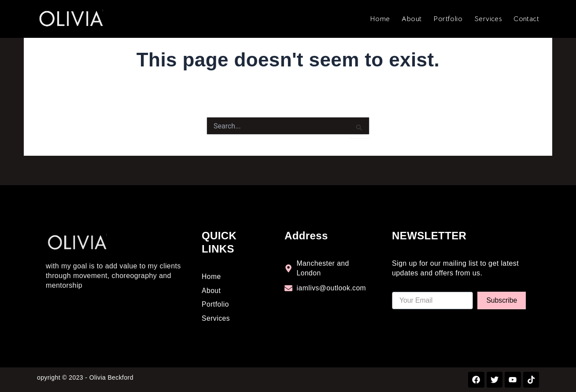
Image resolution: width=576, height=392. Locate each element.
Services (488, 19)
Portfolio (448, 19)
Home (380, 19)
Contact (526, 19)
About (412, 19)
